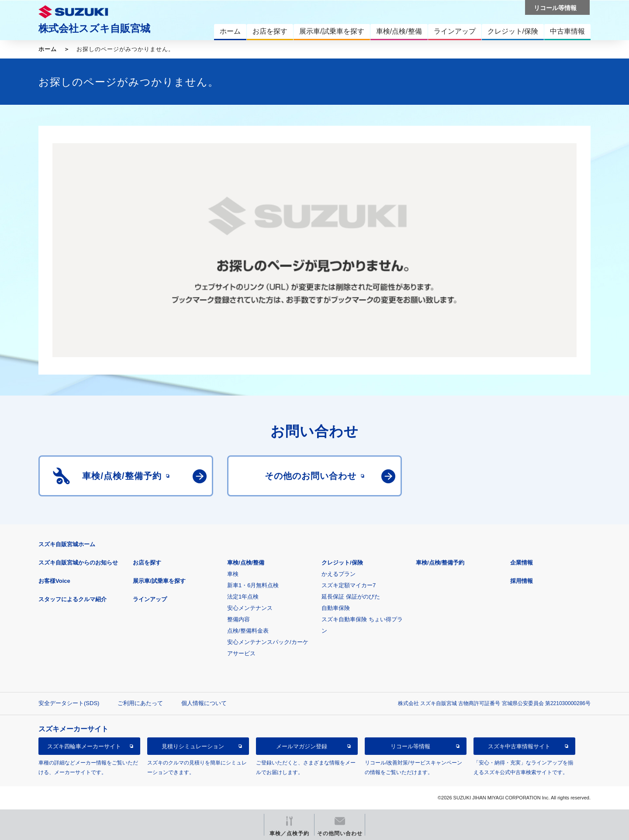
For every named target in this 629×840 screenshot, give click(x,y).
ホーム (48, 49)
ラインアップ (150, 599)
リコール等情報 (410, 746)
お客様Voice (54, 581)
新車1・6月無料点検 (253, 585)
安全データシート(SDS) (69, 703)
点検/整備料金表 (248, 631)
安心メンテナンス (250, 608)
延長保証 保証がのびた (351, 597)
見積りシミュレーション (193, 746)
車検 (233, 574)
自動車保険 (336, 608)
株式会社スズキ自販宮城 (94, 28)
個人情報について (204, 703)
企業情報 (522, 563)
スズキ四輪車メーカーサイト (84, 746)
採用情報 (522, 581)
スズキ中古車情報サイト (519, 746)
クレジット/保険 (342, 563)
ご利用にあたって (140, 703)
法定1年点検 (243, 597)
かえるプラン (339, 574)
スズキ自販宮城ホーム (67, 544)
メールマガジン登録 (302, 746)
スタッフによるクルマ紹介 (73, 599)
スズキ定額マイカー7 (349, 585)
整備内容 (238, 619)
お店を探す (147, 563)
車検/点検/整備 (246, 563)
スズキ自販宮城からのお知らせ (78, 563)
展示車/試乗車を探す (159, 581)
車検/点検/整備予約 (440, 563)
